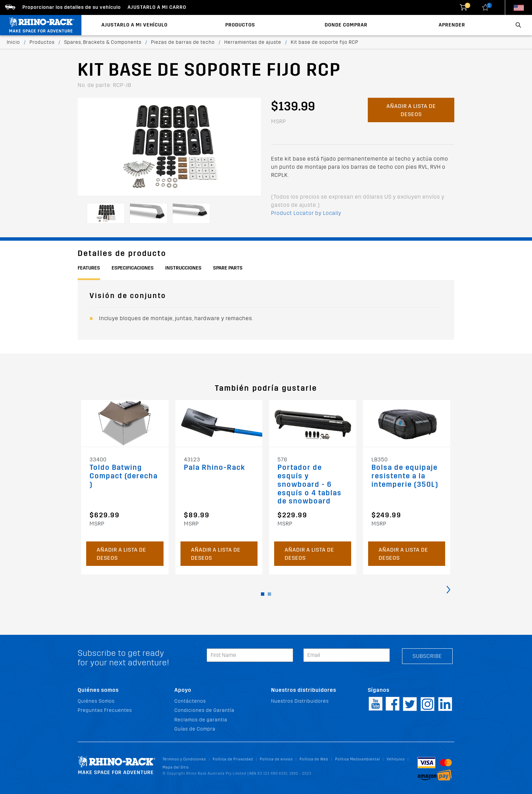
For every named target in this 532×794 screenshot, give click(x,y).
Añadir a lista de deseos (411, 110)
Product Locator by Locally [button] (306, 213)
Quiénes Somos (96, 701)
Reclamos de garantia (201, 720)
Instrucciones (183, 268)
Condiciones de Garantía (204, 710)
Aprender (452, 25)
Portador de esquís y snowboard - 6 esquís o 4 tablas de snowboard (310, 485)
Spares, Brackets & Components (103, 42)
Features (89, 268)
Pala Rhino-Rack (215, 468)
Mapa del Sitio (176, 767)
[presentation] (448, 589)
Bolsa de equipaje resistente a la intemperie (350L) (405, 476)
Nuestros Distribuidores (300, 701)
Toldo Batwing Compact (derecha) (124, 476)
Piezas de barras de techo (183, 42)
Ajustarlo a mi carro (157, 7)
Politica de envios (276, 759)
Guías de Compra (195, 729)
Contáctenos (190, 701)
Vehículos (396, 759)
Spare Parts (228, 268)
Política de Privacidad (233, 759)
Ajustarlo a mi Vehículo (135, 25)
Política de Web (314, 759)
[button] (263, 594)
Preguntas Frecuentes (105, 710)
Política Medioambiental (358, 759)
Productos (240, 25)
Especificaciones (133, 268)
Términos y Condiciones (184, 759)
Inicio (13, 42)
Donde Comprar (346, 25)
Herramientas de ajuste (253, 42)
